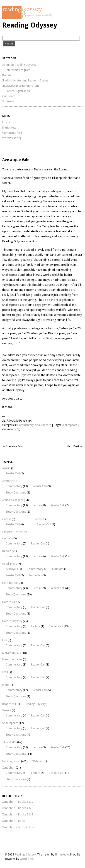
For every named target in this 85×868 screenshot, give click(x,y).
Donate (7, 75)
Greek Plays (10, 564)
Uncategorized (11, 761)
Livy (5, 640)
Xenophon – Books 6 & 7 (18, 802)
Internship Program (18, 70)
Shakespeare (43, 425)
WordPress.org (12, 138)
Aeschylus (12, 569)
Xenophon (9, 768)
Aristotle (7, 481)
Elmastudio (62, 855)
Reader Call (13, 473)
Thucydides (9, 742)
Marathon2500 (12, 653)
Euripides (58, 569)
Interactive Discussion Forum (21, 86)
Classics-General (13, 532)
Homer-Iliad (10, 602)
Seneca (7, 710)
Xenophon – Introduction (18, 827)
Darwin (7, 551)
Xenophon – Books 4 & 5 (18, 808)
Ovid (5, 672)
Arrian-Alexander (13, 500)
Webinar (38, 761)
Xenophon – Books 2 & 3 (18, 815)
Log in (6, 122)
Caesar (7, 519)
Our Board (9, 96)
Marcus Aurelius (12, 659)
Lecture (37, 505)
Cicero (38, 519)
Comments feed (12, 133)
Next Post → (75, 446)
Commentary (25, 425)
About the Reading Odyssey (19, 65)
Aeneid (6, 468)
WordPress (27, 859)
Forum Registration (18, 91)
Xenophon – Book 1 (15, 821)
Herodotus (9, 583)
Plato (6, 685)
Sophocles (35, 575)
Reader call (9, 704)
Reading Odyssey (30, 25)
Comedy (7, 538)
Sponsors (8, 101)
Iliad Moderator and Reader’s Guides (25, 81)
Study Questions (16, 493)
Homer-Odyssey (12, 621)
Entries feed (9, 128)
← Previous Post (13, 446)
